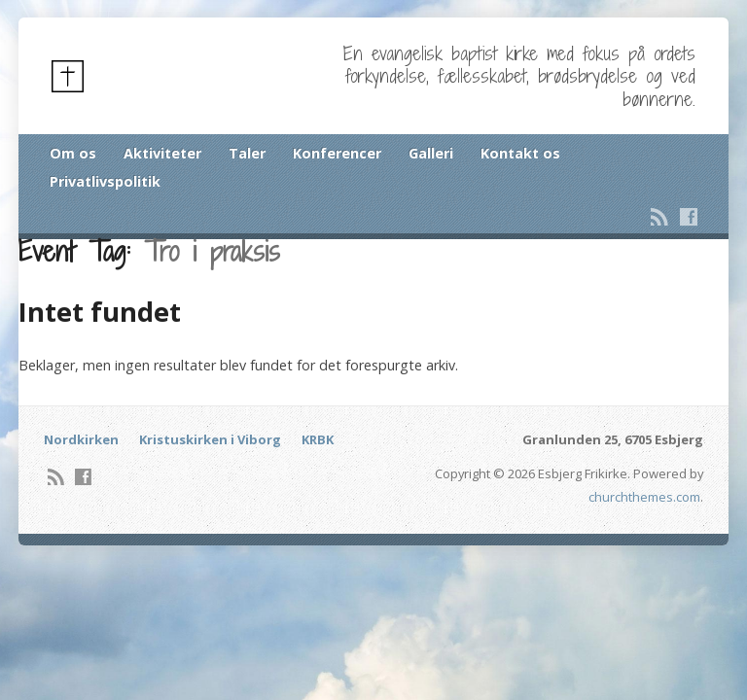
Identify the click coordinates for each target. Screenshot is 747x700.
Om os (73, 153)
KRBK (318, 439)
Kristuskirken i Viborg (210, 439)
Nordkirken (81, 439)
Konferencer (337, 153)
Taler (247, 153)
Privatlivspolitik (105, 181)
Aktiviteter (162, 153)
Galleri (431, 153)
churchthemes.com (644, 497)
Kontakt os (520, 153)
